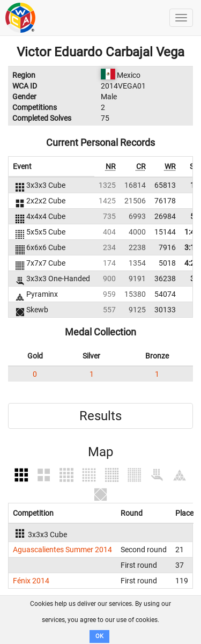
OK (99, 636)
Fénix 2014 (31, 581)
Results (100, 416)
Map (100, 452)
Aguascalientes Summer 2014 (62, 550)
